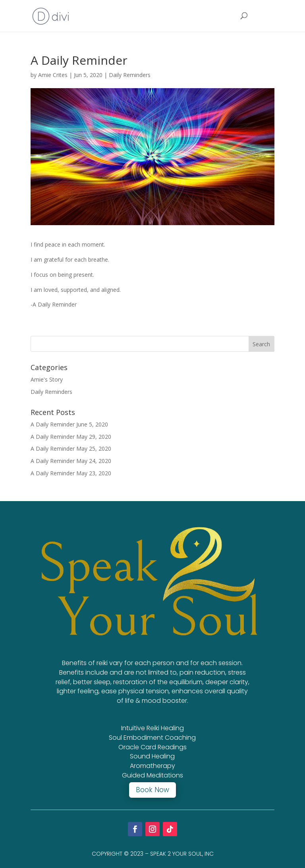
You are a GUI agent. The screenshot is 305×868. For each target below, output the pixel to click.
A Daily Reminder (53, 424)
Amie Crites (53, 75)
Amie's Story (47, 379)
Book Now (152, 790)
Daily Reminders (130, 75)
